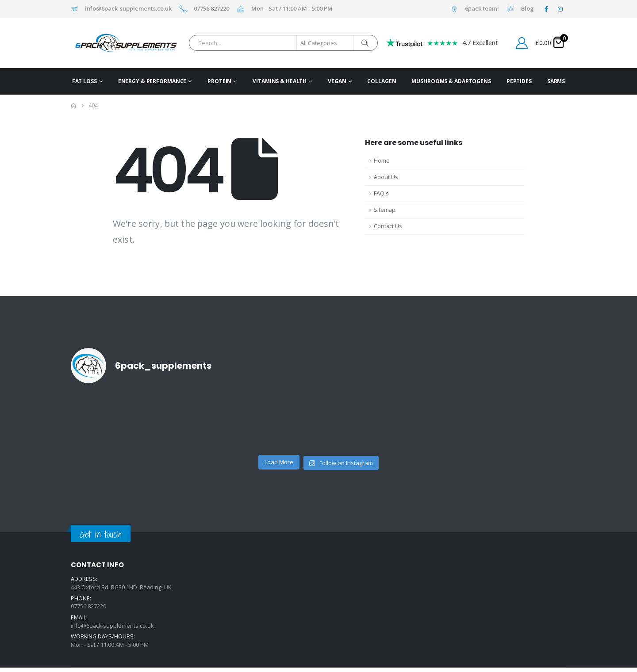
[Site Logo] (112, 43)
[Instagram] (560, 9)
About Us (386, 177)
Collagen (382, 81)
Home (382, 161)
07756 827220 (211, 9)
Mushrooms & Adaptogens (451, 81)
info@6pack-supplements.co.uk (128, 9)
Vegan (337, 81)
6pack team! (482, 9)
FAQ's (381, 193)
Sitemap (385, 210)
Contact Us (388, 226)
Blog (528, 9)
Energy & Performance (152, 81)
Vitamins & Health (280, 81)
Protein (219, 81)
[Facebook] (546, 9)
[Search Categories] (325, 43)
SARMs (556, 81)
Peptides (519, 81)
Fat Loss (84, 81)
